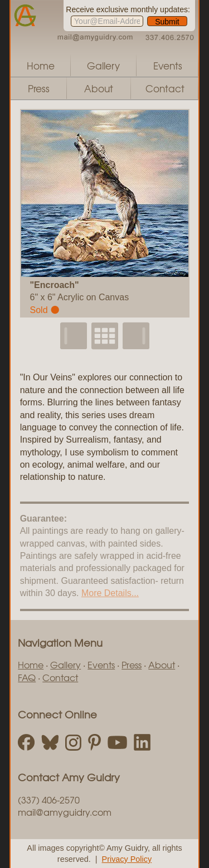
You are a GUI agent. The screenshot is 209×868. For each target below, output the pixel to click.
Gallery (103, 65)
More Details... (110, 593)
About (99, 88)
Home (41, 65)
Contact (165, 88)
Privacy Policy (127, 859)
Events (168, 65)
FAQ (27, 677)
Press (39, 88)
